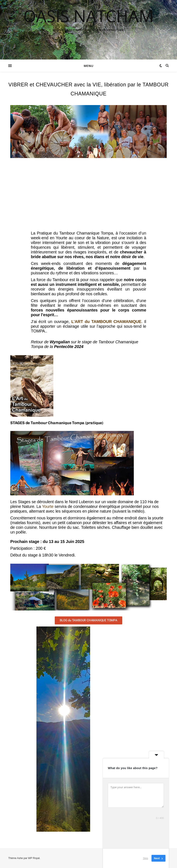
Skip (146, 858)
